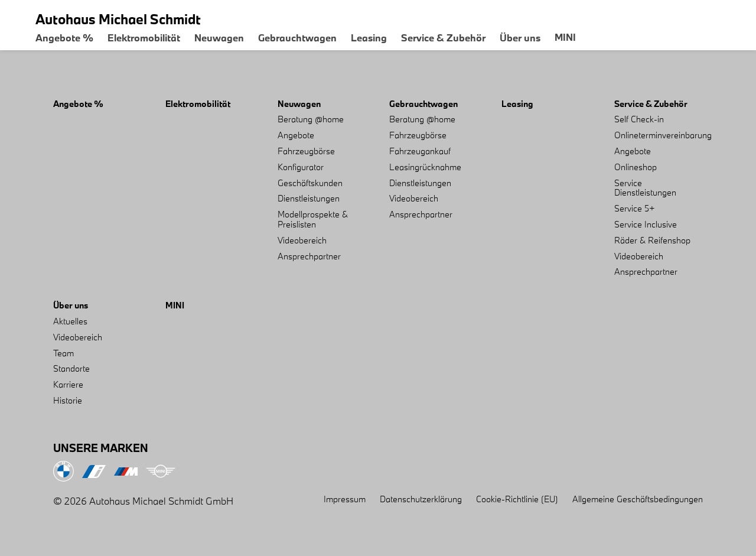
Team (63, 353)
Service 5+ (635, 208)
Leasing (369, 38)
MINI (565, 37)
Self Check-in (639, 119)
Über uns (520, 38)
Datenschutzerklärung (421, 499)
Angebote (296, 135)
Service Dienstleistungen (645, 188)
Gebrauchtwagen (297, 38)
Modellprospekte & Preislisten (313, 219)
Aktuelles (70, 321)
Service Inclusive (646, 224)
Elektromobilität (144, 38)
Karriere (68, 384)
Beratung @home (311, 119)
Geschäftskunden (310, 183)
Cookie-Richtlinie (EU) (517, 499)
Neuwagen (219, 38)
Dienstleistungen (309, 198)
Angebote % (64, 38)
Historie (68, 400)
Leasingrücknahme (425, 167)
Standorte (71, 368)
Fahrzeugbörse (306, 151)
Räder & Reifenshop (652, 240)
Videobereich (302, 240)
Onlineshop (636, 167)
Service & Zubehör (443, 38)
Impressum (345, 499)
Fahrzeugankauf (420, 151)
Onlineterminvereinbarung (663, 135)
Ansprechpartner (309, 256)
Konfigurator (301, 167)
